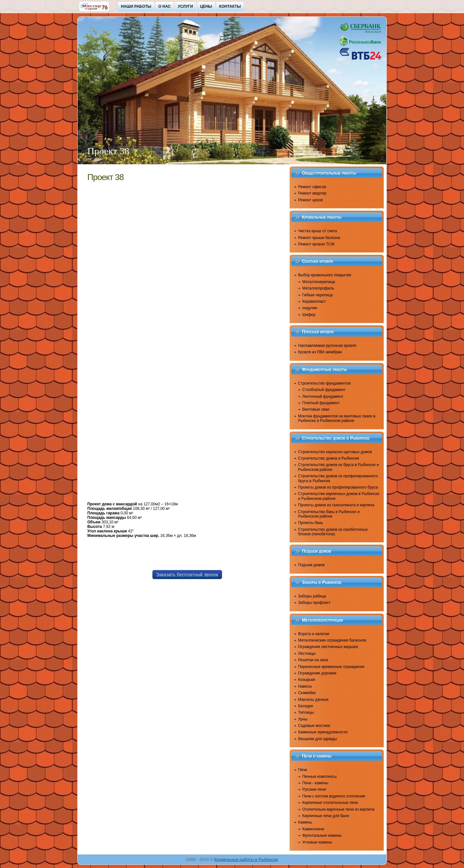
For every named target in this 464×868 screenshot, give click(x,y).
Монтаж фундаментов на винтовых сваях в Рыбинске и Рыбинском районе (337, 418)
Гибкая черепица (317, 295)
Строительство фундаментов (324, 383)
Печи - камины (315, 783)
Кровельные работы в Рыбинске (246, 859)
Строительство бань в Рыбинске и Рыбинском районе (329, 514)
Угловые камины (317, 842)
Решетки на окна (313, 660)
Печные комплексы (319, 777)
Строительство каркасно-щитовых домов (335, 452)
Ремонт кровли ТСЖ (316, 244)
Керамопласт (314, 301)
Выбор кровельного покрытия (324, 275)
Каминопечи (313, 829)
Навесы (305, 686)
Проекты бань (311, 523)
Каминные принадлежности (323, 732)
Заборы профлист (314, 603)
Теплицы (306, 712)
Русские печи (314, 789)
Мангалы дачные (313, 700)
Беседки (305, 706)
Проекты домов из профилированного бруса (338, 487)
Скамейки (307, 693)
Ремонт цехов (310, 200)
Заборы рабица (312, 596)
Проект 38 (106, 177)
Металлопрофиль (318, 288)
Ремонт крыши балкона (319, 238)
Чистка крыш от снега (318, 231)
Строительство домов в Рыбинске (329, 458)
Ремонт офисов (312, 187)
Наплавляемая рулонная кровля (327, 346)
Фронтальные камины (322, 835)
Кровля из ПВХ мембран (320, 352)
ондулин (310, 308)
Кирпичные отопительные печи (330, 803)
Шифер (309, 315)
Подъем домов (311, 565)
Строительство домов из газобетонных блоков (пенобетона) (333, 532)
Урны (303, 719)
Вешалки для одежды (318, 739)
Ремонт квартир (312, 193)
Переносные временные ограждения (331, 667)
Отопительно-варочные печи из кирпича (338, 809)
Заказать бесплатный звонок (187, 575)
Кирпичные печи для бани (326, 816)
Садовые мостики (314, 726)
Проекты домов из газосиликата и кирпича (336, 505)
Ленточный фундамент (323, 396)
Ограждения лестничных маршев (328, 647)
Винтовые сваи (316, 409)
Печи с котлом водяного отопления (334, 796)
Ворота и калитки (314, 634)
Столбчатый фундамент (324, 390)
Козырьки (307, 680)
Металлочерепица (319, 282)
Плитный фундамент (321, 403)
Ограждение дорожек (317, 673)
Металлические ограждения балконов (332, 640)
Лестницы (307, 653)
